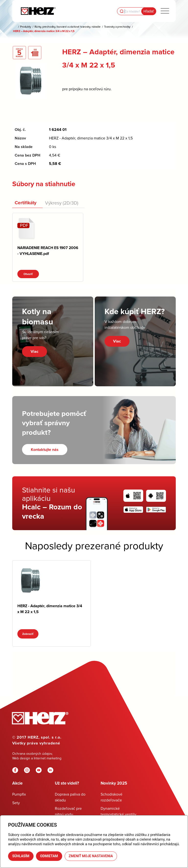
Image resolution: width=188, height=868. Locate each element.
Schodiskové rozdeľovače (112, 797)
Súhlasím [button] (21, 856)
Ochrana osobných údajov (32, 754)
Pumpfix (19, 794)
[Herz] (38, 11)
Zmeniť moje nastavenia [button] (91, 856)
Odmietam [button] (49, 856)
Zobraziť (28, 634)
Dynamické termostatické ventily (118, 811)
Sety (16, 803)
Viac (35, 351)
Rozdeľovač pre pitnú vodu (68, 811)
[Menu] (165, 11)
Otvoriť (28, 274)
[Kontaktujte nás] (45, 450)
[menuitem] (165, 11)
